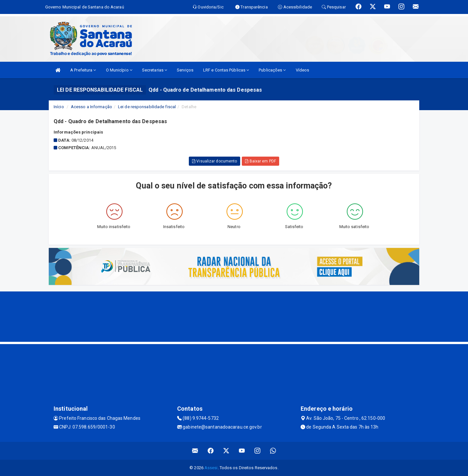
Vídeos (303, 70)
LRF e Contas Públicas (226, 70)
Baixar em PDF (260, 161)
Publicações (272, 70)
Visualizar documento (214, 161)
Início (59, 107)
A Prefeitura (83, 70)
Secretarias (155, 70)
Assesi (211, 468)
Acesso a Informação (91, 107)
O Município (119, 70)
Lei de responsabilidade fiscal (147, 107)
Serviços (185, 70)
